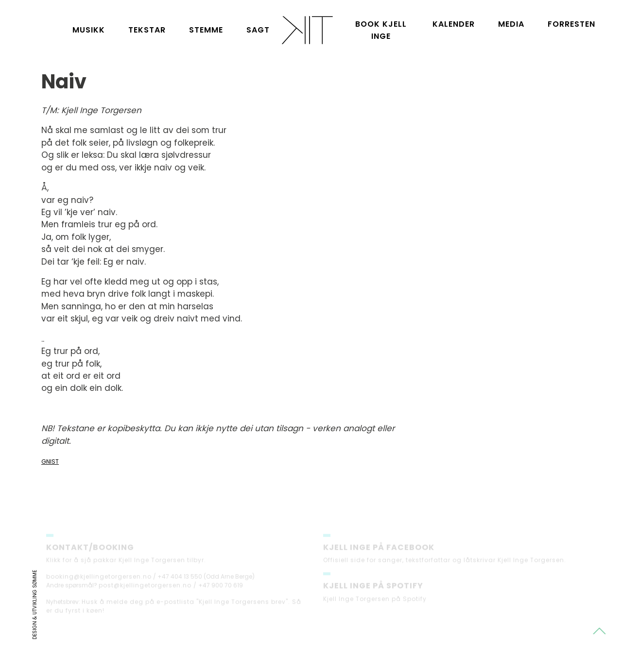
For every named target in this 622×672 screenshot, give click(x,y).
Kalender (454, 24)
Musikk (89, 30)
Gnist (50, 462)
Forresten (571, 24)
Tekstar (147, 30)
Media (511, 24)
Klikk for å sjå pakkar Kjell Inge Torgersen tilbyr (125, 564)
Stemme (206, 30)
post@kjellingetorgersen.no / (148, 590)
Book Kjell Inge (381, 30)
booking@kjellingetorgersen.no (99, 581)
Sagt (258, 30)
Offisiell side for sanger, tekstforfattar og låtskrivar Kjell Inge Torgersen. (445, 564)
